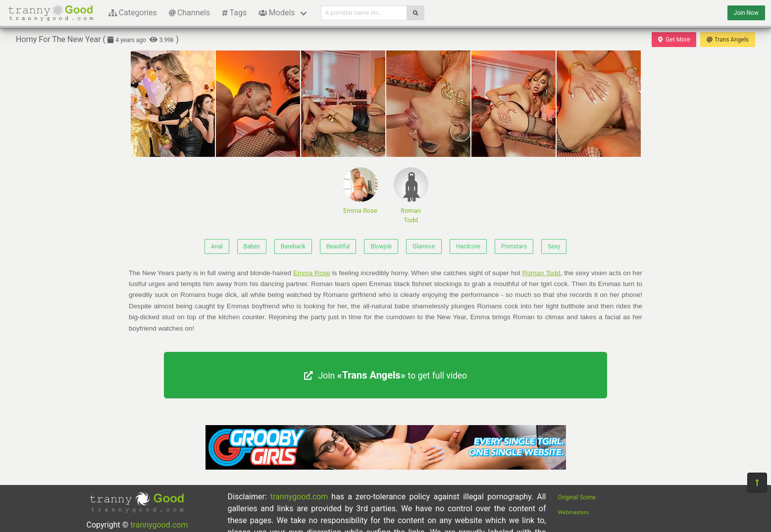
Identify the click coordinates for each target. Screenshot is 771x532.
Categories (133, 13)
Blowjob (381, 246)
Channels (189, 13)
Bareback (293, 246)
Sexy (554, 246)
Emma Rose (360, 191)
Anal (217, 246)
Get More (674, 40)
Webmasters (574, 512)
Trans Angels (728, 40)
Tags (234, 13)
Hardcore (468, 246)
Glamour (424, 246)
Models (277, 13)
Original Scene (577, 497)
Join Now (746, 13)
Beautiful (338, 246)
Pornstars (514, 246)
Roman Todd (411, 195)
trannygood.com (159, 525)
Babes (252, 246)
